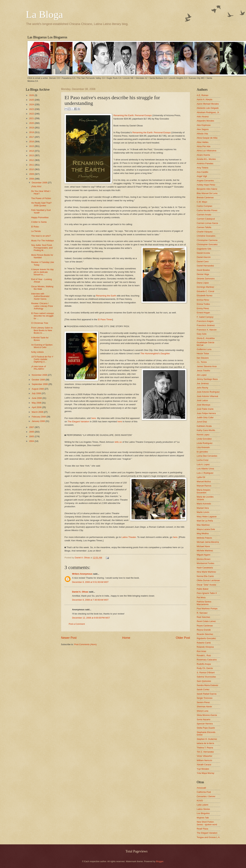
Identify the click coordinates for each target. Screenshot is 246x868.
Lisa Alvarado (203, 447)
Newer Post (69, 638)
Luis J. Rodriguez (205, 473)
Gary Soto (202, 334)
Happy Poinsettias (40, 217)
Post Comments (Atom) (85, 644)
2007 (32, 427)
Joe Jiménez (203, 383)
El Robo (35, 227)
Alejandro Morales (205, 121)
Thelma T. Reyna (205, 748)
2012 (32, 160)
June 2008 (37, 398)
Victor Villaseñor (205, 756)
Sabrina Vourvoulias (206, 677)
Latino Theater (129, 537)
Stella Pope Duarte (206, 728)
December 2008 (40, 183)
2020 (32, 123)
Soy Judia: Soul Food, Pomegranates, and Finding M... (42, 248)
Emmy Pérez (203, 308)
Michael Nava (203, 546)
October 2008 (39, 380)
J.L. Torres (202, 362)
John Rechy (202, 388)
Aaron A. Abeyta (204, 99)
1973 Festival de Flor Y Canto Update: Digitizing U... (42, 359)
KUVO (200, 801)
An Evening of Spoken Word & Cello (42, 346)
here (94, 418)
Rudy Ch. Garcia (205, 668)
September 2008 (40, 384)
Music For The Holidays (42, 241)
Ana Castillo (203, 172)
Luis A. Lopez (203, 464)
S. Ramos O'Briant (206, 673)
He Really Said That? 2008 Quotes (41, 204)
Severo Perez (203, 702)
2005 (32, 436)
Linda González (204, 439)
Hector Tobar (203, 353)
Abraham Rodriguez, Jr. (208, 112)
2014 (32, 151)
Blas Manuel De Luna (207, 193)
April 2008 (37, 407)
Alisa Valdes (203, 142)
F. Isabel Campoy (205, 317)
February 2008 (39, 417)
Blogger (160, 861)
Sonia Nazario (204, 719)
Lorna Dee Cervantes (207, 456)
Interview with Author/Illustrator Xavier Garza (40, 296)
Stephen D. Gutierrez (207, 739)
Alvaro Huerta (203, 155)
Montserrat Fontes (205, 563)
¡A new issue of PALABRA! (38, 368)
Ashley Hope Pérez (206, 185)
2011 (32, 165)
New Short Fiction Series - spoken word (207, 823)
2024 (32, 104)
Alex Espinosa (204, 125)
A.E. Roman (203, 95)
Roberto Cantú (204, 643)
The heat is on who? (41, 236)
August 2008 (38, 389)
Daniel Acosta (203, 253)
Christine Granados (206, 236)
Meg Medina (203, 533)
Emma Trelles (203, 304)
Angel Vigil (202, 176)
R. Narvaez (202, 613)
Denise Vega (203, 274)
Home (126, 638)
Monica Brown (204, 559)
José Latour (202, 400)
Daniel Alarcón (204, 257)
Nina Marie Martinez (206, 572)
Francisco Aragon (205, 321)
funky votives (37, 352)
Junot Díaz (202, 422)
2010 (32, 169)
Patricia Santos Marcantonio (204, 603)
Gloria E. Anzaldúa (206, 338)
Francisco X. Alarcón (207, 330)
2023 (32, 109)
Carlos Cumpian (204, 206)
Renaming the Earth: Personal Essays (133, 115)
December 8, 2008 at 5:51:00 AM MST (90, 582)
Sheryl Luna (203, 711)
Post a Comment (77, 624)
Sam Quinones (204, 681)
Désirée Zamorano (206, 279)
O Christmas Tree (40, 323)
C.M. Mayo (202, 202)
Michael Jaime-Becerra (208, 542)
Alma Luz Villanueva (206, 151)
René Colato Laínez (206, 621)
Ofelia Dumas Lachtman (208, 580)
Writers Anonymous (82, 574)
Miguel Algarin (204, 555)
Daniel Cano (203, 261)
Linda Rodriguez (205, 443)
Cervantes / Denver (206, 796)
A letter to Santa (39, 222)
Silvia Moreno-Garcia (207, 715)
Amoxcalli (201, 788)
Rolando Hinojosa (205, 647)
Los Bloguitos (203, 813)
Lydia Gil (201, 477)
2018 (32, 132)
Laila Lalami (203, 805)
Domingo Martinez (205, 287)
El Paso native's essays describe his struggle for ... (42, 316)
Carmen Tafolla (204, 227)
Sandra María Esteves (207, 685)
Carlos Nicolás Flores (207, 210)
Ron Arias (201, 651)
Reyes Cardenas (205, 626)
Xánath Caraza (204, 765)
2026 (32, 95)
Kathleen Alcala (204, 426)
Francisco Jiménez (206, 325)
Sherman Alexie (204, 707)
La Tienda (36, 231)
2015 (32, 146)
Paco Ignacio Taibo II (207, 593)
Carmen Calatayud (206, 219)
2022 (32, 114)
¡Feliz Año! (36, 186)
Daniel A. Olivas (83, 558)
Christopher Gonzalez (207, 244)
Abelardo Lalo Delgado (208, 108)
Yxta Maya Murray (205, 773)
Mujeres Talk (203, 818)
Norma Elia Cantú (205, 576)
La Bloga (44, 14)
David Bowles (203, 270)
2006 (32, 432)
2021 (32, 118)
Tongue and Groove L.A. (208, 837)
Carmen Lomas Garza (207, 223)
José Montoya (203, 405)
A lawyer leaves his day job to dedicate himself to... (42, 272)
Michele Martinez (205, 551)
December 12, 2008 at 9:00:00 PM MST (91, 618)
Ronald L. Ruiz (204, 655)
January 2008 (39, 421)
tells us (118, 442)
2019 (32, 128)
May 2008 (37, 403)
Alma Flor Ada (204, 146)
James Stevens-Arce (207, 366)
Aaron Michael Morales (208, 104)
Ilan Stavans (203, 358)
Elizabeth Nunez (205, 296)
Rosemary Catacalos (207, 660)
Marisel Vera (203, 508)
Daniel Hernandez (205, 266)
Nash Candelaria (205, 568)
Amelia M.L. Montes (206, 159)
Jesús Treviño (203, 371)
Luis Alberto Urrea (205, 469)
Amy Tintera (203, 168)
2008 (32, 179)
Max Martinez (203, 525)
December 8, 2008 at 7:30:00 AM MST (90, 600)
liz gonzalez (202, 452)
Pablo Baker (203, 589)
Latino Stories (203, 809)
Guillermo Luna (204, 349)
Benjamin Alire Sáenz (207, 189)
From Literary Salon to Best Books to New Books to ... (42, 330)
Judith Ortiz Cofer (205, 417)
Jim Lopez (202, 375)
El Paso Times (105, 319)
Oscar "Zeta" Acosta (206, 585)
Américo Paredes (205, 163)
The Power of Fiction (41, 198)
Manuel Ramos (204, 486)
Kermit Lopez (203, 435)
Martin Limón (203, 512)
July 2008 (37, 393)
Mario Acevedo (204, 504)
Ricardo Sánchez (205, 634)
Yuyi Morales (203, 769)
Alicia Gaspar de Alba (207, 138)
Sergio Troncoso (205, 698)
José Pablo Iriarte (205, 409)
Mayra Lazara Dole (206, 529)
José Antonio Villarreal (207, 396)
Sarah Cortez (203, 689)
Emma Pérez (203, 300)
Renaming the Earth (106, 296)
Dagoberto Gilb (204, 249)
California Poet (204, 792)
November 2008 (40, 375)
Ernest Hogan (203, 313)
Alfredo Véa (202, 134)
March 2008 (38, 412)
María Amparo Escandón (204, 491)
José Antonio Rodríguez (208, 392)
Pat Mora (201, 597)
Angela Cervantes (205, 181)
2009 (32, 174)
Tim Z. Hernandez (205, 752)
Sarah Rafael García (207, 694)
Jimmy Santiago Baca (207, 379)
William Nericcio (204, 760)
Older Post (183, 638)
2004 (32, 441)
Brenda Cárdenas (205, 197)
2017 (32, 137)
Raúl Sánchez (203, 617)
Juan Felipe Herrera (206, 413)
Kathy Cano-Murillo (206, 430)
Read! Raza (202, 829)
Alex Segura (203, 129)
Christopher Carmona (207, 240)
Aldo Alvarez (203, 117)
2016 (32, 142)
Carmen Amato (204, 215)
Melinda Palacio (204, 538)
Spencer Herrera (205, 724)
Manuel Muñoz (204, 482)
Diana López (203, 283)
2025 (32, 100)
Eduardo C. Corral (205, 291)
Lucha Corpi (203, 460)
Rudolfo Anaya (204, 664)
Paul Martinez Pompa (207, 609)
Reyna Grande (204, 630)
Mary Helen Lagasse (207, 517)
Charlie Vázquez (205, 232)
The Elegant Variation (79, 422)
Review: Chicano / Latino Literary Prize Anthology (42, 306)
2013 (32, 155)
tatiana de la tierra (205, 743)
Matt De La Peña (205, 521)
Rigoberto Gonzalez (206, 638)
